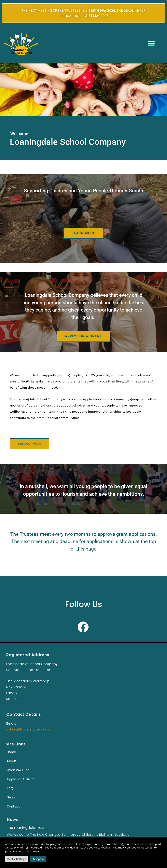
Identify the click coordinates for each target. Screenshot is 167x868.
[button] (151, 43)
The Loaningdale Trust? (27, 828)
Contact (13, 807)
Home (11, 753)
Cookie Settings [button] (17, 859)
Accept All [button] (38, 859)
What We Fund (18, 771)
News (11, 798)
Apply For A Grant (21, 780)
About (11, 762)
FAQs (11, 789)
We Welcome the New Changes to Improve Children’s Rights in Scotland (68, 835)
